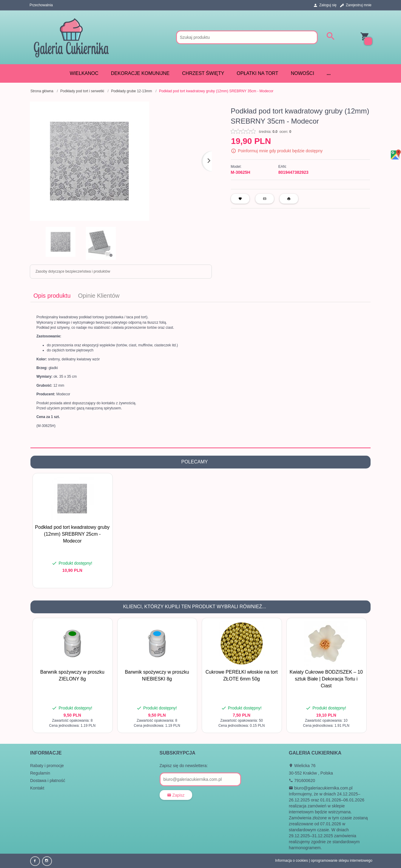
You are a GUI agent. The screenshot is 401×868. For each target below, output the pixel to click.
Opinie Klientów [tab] (99, 296)
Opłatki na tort (257, 73)
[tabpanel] (200, 375)
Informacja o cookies (292, 861)
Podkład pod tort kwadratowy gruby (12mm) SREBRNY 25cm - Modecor (72, 534)
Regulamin (40, 773)
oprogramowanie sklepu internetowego (342, 861)
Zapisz (176, 795)
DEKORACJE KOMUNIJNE (140, 73)
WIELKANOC (84, 73)
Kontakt (37, 788)
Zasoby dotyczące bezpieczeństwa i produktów (73, 271)
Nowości (303, 73)
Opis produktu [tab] (52, 296)
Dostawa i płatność (48, 781)
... (329, 73)
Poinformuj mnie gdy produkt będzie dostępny (280, 151)
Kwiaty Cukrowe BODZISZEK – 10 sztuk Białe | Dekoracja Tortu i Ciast (326, 679)
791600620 (302, 781)
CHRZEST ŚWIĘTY (203, 73)
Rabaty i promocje (47, 766)
